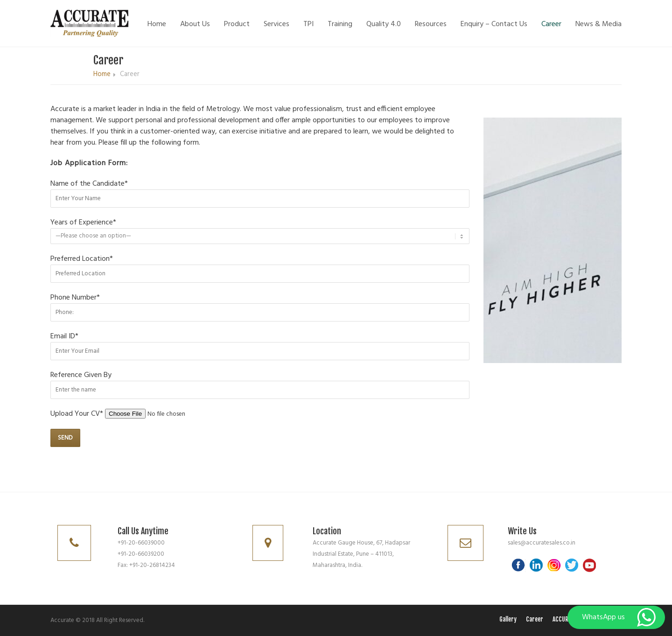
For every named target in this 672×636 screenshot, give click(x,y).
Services (276, 24)
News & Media (598, 24)
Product (237, 24)
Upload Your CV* (141, 414)
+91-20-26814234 (152, 565)
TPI (308, 24)
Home (157, 24)
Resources (431, 24)
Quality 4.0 (384, 24)
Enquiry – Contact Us (494, 24)
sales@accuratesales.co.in (542, 543)
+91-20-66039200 (141, 554)
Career (551, 24)
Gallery (508, 619)
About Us (195, 24)
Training (340, 24)
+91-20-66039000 (141, 543)
